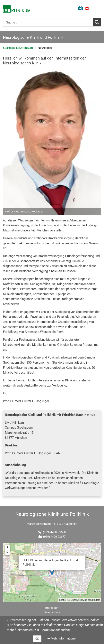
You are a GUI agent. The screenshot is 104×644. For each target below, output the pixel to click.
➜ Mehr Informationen (62, 638)
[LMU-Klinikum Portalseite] (17, 9)
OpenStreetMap (79, 600)
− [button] (8, 553)
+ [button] (8, 547)
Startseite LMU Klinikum (18, 48)
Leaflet (63, 600)
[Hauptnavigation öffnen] (97, 8)
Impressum (52, 608)
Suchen (98, 22)
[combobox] (52, 22)
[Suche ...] (48, 22)
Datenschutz (52, 612)
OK (37, 639)
